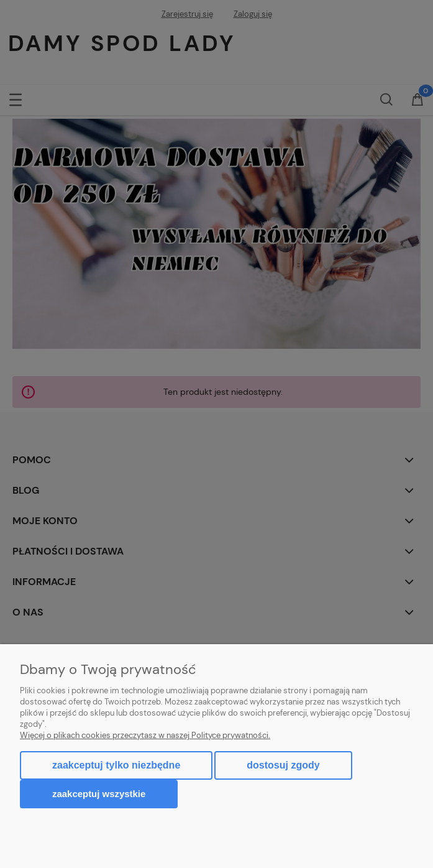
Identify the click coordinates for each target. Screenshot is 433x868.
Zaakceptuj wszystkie (99, 794)
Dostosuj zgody (283, 765)
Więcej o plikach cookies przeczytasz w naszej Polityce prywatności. (145, 735)
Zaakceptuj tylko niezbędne (116, 765)
